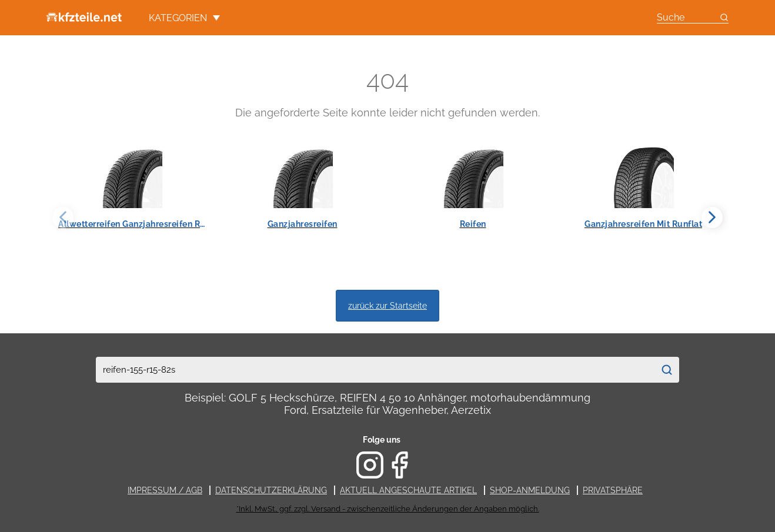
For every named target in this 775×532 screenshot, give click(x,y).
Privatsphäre (613, 490)
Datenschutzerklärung (271, 490)
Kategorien (184, 18)
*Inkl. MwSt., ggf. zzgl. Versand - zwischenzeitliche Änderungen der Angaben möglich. (388, 509)
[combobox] (375, 370)
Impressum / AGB (165, 490)
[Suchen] (667, 370)
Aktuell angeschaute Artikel (408, 490)
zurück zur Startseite (387, 305)
